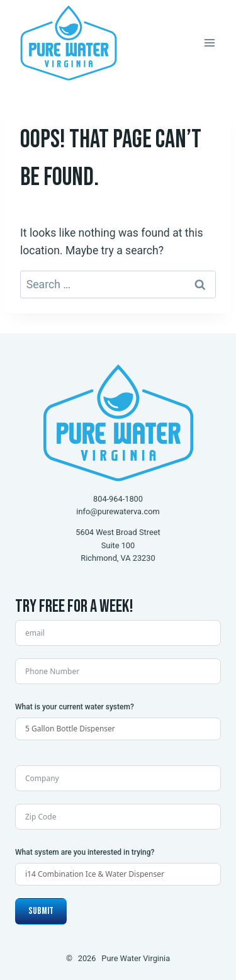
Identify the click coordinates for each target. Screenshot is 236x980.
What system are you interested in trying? (85, 852)
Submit (41, 911)
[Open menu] (209, 42)
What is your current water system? (75, 707)
